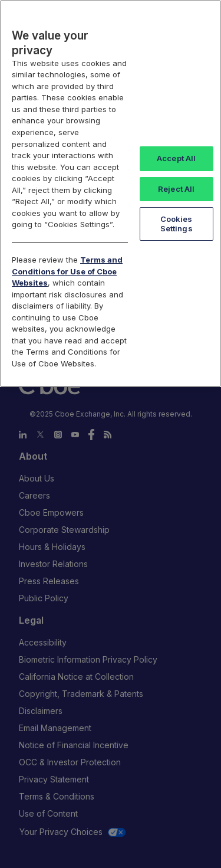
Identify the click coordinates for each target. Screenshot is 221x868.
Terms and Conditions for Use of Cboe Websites (67, 271)
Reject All (176, 189)
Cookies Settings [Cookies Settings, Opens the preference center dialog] (177, 224)
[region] (111, 194)
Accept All (176, 158)
